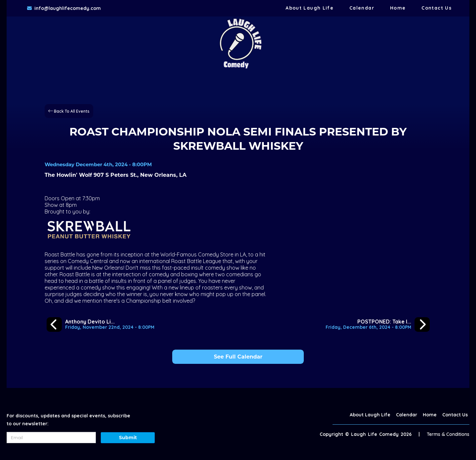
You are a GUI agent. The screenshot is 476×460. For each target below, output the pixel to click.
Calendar (362, 8)
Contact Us (436, 8)
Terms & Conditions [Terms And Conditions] (448, 434)
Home (398, 8)
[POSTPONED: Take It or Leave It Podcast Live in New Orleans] (378, 325)
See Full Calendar (238, 357)
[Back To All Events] (69, 110)
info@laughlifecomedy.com (68, 8)
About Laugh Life (310, 8)
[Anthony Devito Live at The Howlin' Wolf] (100, 325)
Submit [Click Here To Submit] (128, 438)
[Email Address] (51, 438)
